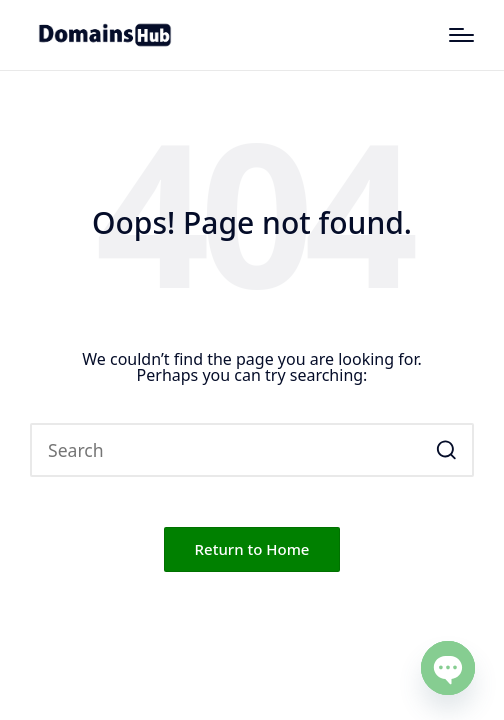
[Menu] (461, 35)
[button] (446, 450)
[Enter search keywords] (252, 450)
